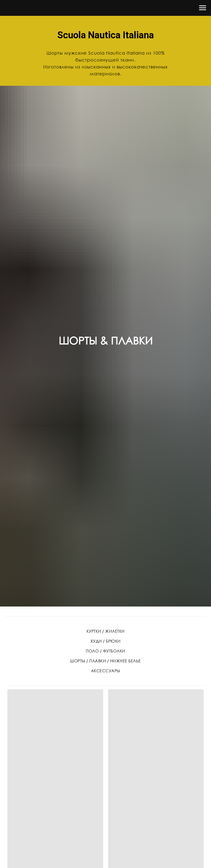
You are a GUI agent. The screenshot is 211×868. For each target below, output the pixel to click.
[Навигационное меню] (203, 8)
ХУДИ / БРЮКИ (106, 641)
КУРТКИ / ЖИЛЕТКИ (106, 631)
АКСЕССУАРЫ (106, 671)
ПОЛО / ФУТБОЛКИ (105, 651)
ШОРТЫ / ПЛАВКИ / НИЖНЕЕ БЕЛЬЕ (105, 661)
